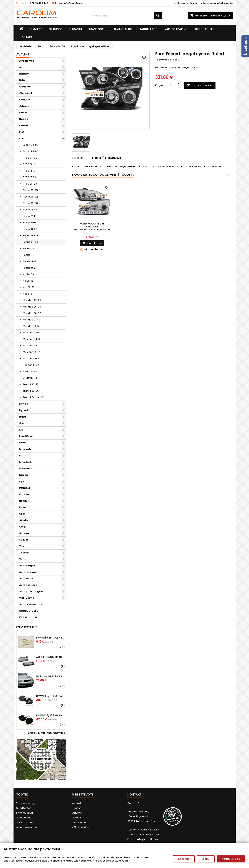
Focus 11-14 (29, 255)
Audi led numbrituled (50, 657)
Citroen (24, 106)
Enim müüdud (25, 813)
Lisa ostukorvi (199, 85)
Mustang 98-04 (32, 333)
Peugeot (25, 488)
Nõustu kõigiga (231, 859)
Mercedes (25, 468)
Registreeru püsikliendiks (218, 3)
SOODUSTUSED (204, 29)
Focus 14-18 (30, 261)
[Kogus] (171, 85)
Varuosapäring (176, 29)
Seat (22, 514)
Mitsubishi (26, 462)
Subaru (24, 533)
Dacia (23, 113)
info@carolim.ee (73, 3)
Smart (23, 527)
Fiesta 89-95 (30, 190)
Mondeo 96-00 (32, 307)
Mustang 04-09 (32, 339)
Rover (23, 507)
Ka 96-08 (28, 274)
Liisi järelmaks (122, 29)
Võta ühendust (81, 827)
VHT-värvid (27, 598)
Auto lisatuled (28, 585)
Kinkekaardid (28, 617)
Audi (22, 67)
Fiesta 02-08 (30, 203)
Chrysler (25, 100)
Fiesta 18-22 (30, 229)
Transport (97, 29)
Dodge (24, 119)
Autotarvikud (28, 572)
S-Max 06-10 (30, 371)
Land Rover (26, 436)
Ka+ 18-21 (29, 287)
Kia (21, 430)
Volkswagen (27, 566)
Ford (22, 138)
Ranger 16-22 (31, 365)
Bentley (24, 74)
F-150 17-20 (29, 177)
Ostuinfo (56, 29)
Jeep (22, 423)
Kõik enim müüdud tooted (47, 733)
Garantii (76, 29)
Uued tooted (24, 808)
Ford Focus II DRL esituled (172, 225)
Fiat (22, 132)
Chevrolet (26, 93)
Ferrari (24, 125)
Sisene (194, 3)
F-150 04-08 (30, 158)
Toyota (24, 553)
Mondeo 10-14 (31, 326)
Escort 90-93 (31, 145)
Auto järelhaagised (32, 591)
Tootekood (162, 60)
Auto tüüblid (27, 579)
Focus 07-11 (30, 248)
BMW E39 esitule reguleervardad (50, 638)
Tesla (23, 546)
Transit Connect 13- (34, 397)
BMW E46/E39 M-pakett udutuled (50, 696)
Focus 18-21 (30, 268)
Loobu (206, 859)
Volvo (23, 559)
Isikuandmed (80, 822)
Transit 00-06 (31, 391)
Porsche (24, 494)
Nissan (24, 475)
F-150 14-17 (29, 171)
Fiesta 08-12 (30, 210)
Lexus (23, 443)
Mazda (24, 456)
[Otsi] (125, 16)
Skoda (24, 520)
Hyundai (25, 410)
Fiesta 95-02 (30, 197)
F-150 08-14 (30, 164)
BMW (22, 80)
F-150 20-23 (30, 184)
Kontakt (26, 37)
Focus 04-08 (30, 242)
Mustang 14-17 (31, 352)
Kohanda (184, 859)
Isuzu (23, 417)
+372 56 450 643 (38, 3)
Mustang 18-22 (32, 358)
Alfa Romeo (27, 61)
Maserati (25, 449)
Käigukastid (148, 29)
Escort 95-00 (31, 151)
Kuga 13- (28, 294)
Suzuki (24, 540)
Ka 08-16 (28, 281)
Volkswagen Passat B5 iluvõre (50, 676)
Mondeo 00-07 (32, 313)
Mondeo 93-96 (32, 300)
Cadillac (25, 87)
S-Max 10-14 (30, 378)
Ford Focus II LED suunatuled (92, 225)
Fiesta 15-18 (30, 223)
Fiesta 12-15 (30, 216)
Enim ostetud (27, 627)
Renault (24, 501)
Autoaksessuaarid (31, 604)
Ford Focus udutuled (132, 224)
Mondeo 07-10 (31, 320)
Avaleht (23, 54)
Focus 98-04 (30, 235)
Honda (24, 404)
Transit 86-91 (30, 384)
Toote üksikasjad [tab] (106, 158)
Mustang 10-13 (31, 346)
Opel (22, 481)
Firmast (36, 29)
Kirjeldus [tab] (80, 158)
